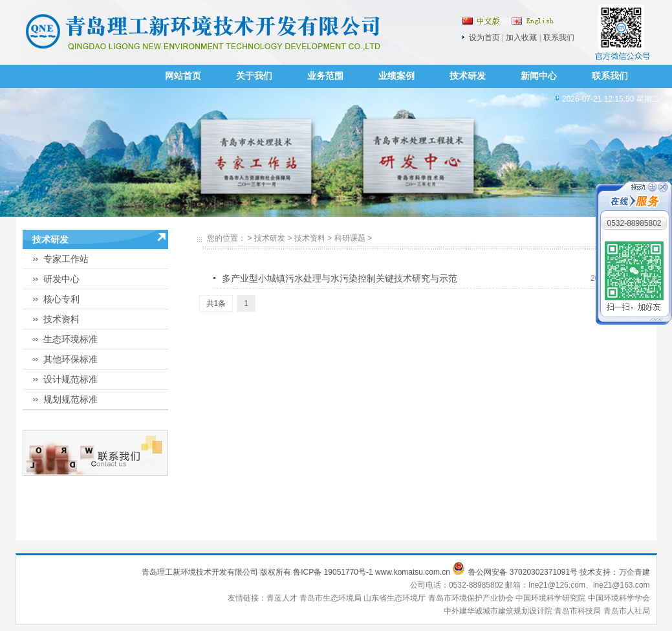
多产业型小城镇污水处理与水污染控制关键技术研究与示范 (340, 278)
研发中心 (61, 279)
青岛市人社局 (627, 611)
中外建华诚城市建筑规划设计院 (498, 611)
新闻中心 (539, 76)
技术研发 (468, 76)
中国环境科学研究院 (551, 598)
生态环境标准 (70, 339)
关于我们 (254, 76)
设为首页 (484, 38)
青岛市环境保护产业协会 (472, 598)
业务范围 (325, 76)
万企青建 (634, 572)
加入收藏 (521, 38)
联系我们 (559, 38)
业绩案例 (396, 76)
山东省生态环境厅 (396, 598)
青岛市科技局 (578, 611)
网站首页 (183, 76)
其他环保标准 (70, 359)
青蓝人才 (283, 598)
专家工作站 (66, 259)
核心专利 (61, 299)
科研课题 (350, 238)
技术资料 (61, 319)
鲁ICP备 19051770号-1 (333, 572)
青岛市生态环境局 (331, 598)
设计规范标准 (70, 379)
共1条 (216, 304)
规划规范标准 (70, 399)
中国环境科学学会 (619, 598)
